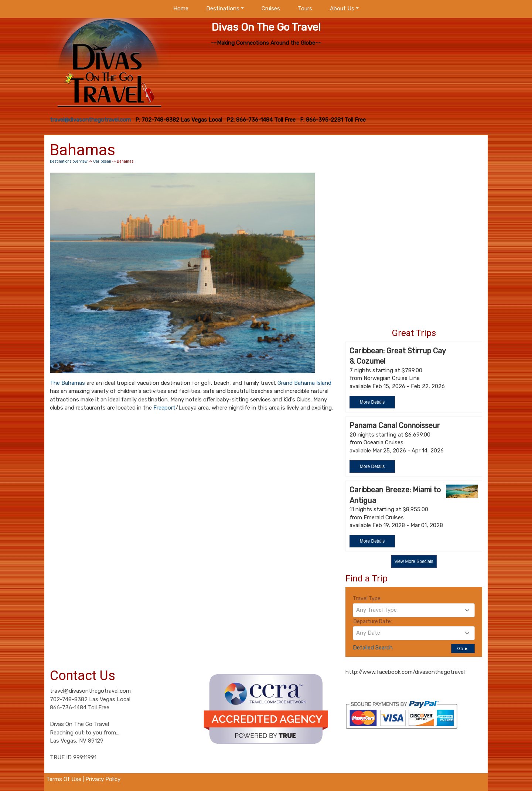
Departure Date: (373, 622)
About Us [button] (342, 9)
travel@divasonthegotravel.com (90, 691)
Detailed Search (373, 648)
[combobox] (414, 610)
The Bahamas (67, 383)
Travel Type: (367, 599)
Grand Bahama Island (304, 383)
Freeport (164, 408)
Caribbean (102, 161)
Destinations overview (69, 161)
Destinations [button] (223, 9)
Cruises (271, 9)
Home (181, 9)
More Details (372, 402)
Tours (305, 9)
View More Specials (414, 561)
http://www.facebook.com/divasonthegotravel (405, 672)
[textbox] (414, 610)
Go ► (463, 649)
